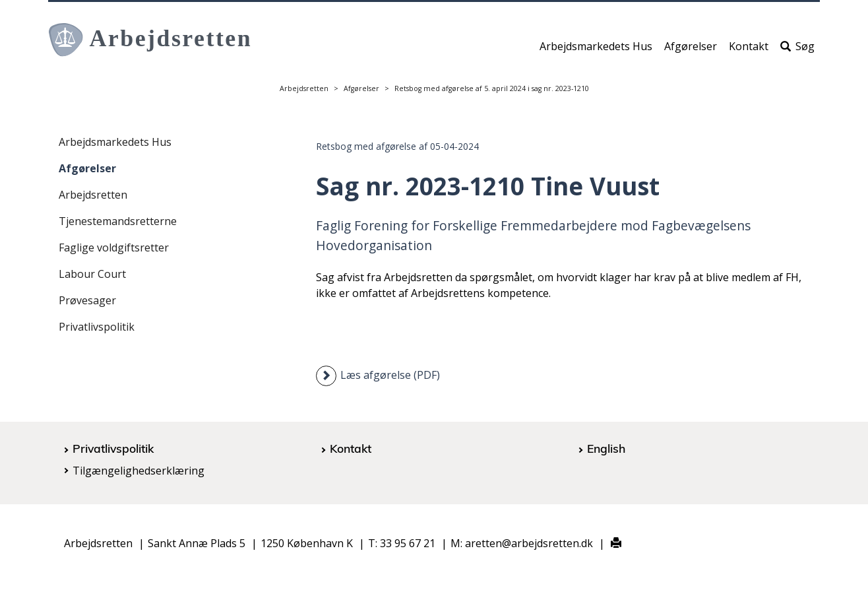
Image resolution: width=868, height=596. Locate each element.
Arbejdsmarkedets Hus (596, 51)
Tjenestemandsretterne (118, 221)
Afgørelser (691, 51)
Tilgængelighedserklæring (139, 471)
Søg (797, 51)
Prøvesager (87, 300)
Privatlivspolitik (97, 327)
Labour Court (92, 274)
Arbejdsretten (304, 88)
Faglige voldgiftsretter (114, 248)
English (606, 448)
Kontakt (749, 51)
